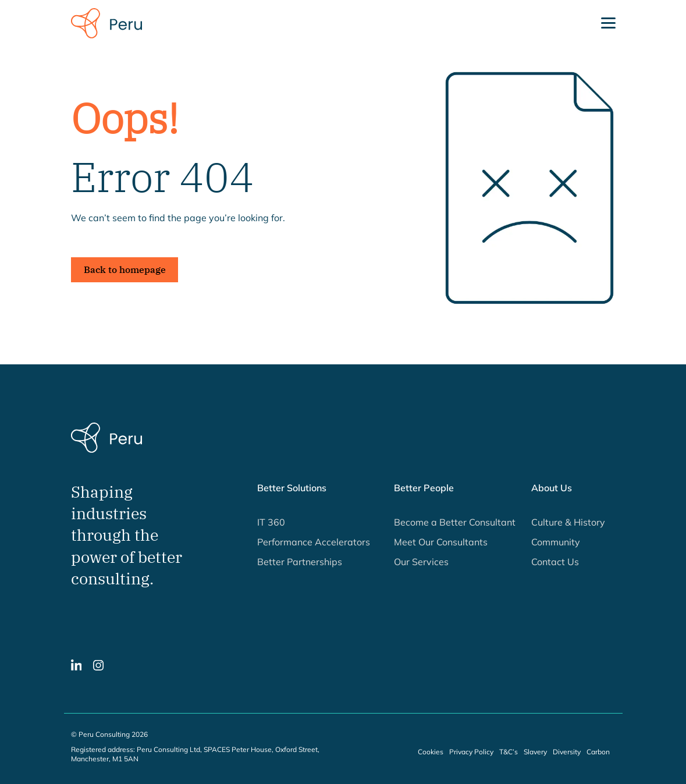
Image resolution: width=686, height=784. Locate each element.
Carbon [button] (598, 752)
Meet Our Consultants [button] (441, 542)
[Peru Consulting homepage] (106, 22)
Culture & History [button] (568, 522)
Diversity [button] (567, 752)
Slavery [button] (535, 752)
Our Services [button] (421, 562)
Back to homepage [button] (125, 269)
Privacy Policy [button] (471, 752)
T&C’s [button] (509, 752)
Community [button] (556, 542)
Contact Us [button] (555, 562)
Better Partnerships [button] (300, 562)
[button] (77, 664)
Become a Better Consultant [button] (455, 522)
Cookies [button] (431, 752)
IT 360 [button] (271, 522)
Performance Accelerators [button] (314, 542)
